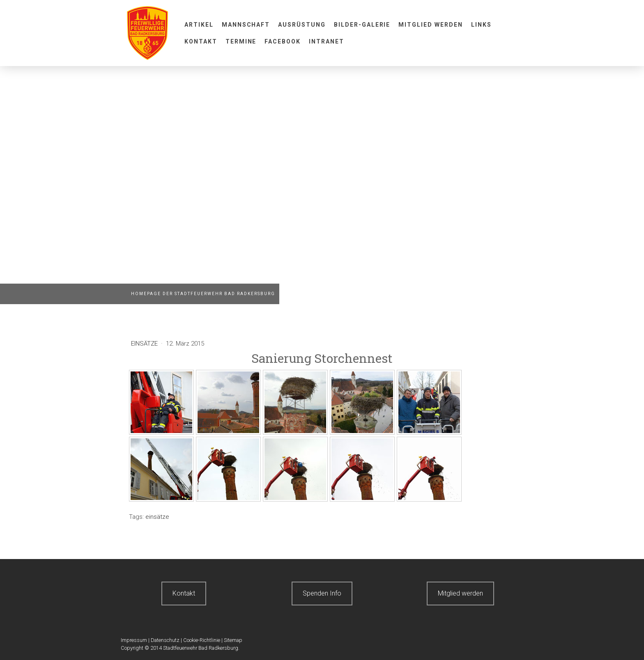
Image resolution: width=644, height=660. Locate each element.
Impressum (134, 640)
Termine (241, 41)
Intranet (327, 41)
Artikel (199, 25)
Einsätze (145, 344)
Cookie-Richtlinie (202, 640)
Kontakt (201, 41)
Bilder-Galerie (362, 25)
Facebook (283, 41)
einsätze (157, 517)
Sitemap (233, 640)
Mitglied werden (430, 25)
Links (481, 25)
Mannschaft (246, 25)
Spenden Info (322, 593)
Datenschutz (165, 640)
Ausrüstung (302, 25)
